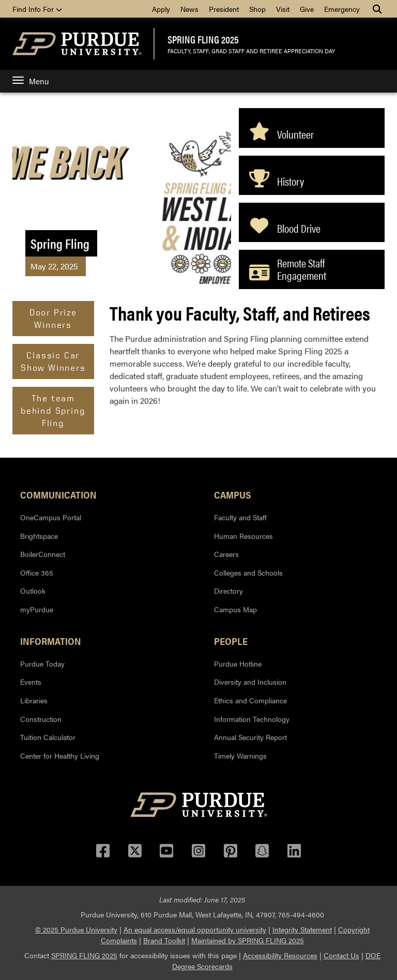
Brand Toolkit (164, 940)
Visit (283, 9)
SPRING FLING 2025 (203, 39)
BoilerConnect (43, 554)
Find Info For (37, 9)
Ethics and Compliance (250, 700)
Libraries (34, 700)
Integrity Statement (302, 929)
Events (31, 682)
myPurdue (37, 609)
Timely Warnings (240, 756)
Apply (161, 9)
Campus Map (235, 609)
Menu (30, 81)
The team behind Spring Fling (53, 410)
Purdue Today (42, 664)
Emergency (342, 9)
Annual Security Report (250, 737)
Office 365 (37, 572)
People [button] (231, 641)
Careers (226, 554)
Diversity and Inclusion (250, 682)
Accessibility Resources (280, 955)
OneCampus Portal (51, 517)
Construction (41, 719)
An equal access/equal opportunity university (195, 929)
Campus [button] (232, 494)
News (189, 9)
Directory (228, 591)
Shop (257, 9)
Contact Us (341, 955)
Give (307, 9)
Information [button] (51, 641)
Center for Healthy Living (60, 756)
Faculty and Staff (240, 517)
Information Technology (252, 719)
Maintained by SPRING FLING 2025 (248, 940)
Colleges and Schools (248, 572)
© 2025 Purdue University (76, 929)
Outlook (33, 591)
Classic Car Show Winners (53, 361)
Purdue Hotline (238, 664)
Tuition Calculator (48, 737)
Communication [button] (58, 494)
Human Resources (243, 536)
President (224, 9)
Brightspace (39, 536)
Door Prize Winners (53, 318)
